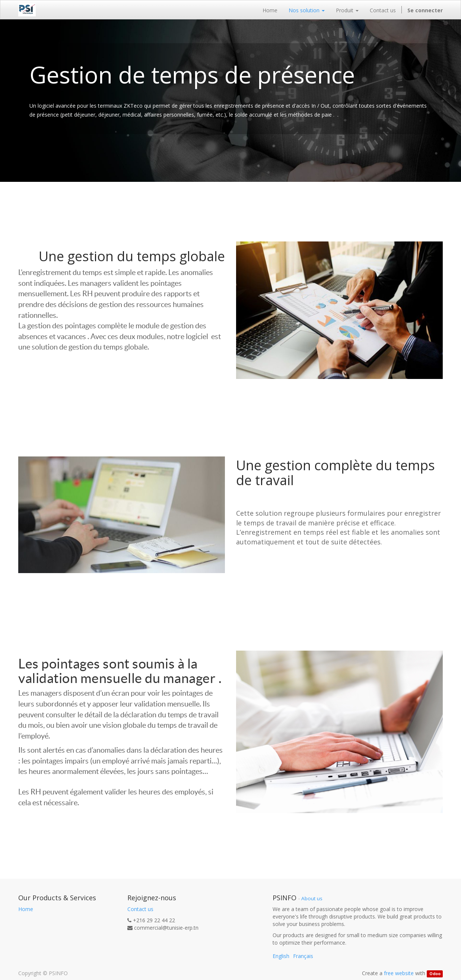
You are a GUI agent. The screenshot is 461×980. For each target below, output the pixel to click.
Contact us (140, 909)
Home (26, 909)
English (281, 956)
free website (399, 973)
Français (303, 956)
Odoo (435, 974)
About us (312, 898)
